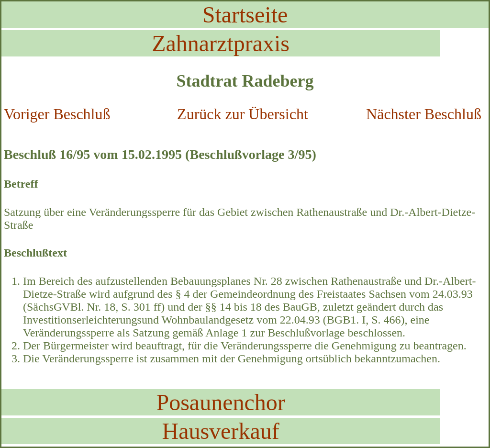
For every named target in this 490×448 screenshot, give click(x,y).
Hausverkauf (220, 431)
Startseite (245, 15)
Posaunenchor (220, 402)
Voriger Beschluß (57, 114)
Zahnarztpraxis (221, 43)
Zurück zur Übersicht (243, 114)
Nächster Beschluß (424, 114)
